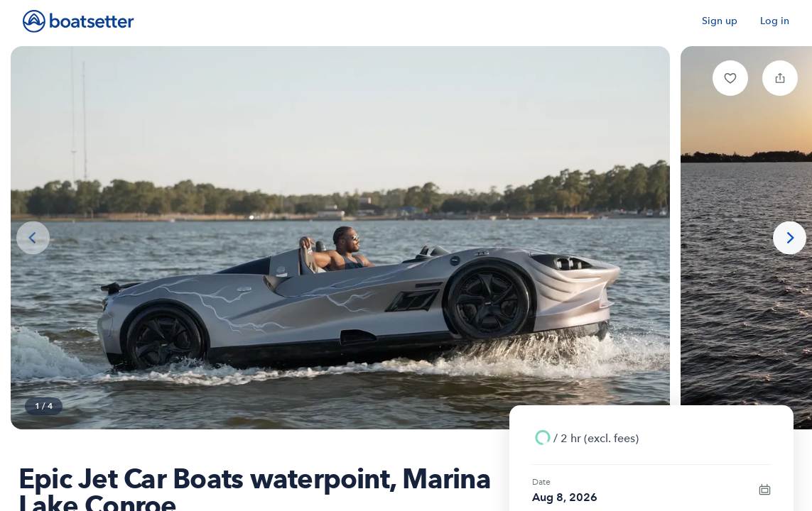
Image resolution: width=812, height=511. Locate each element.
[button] (730, 78)
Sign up (720, 21)
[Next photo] (790, 238)
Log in (775, 21)
